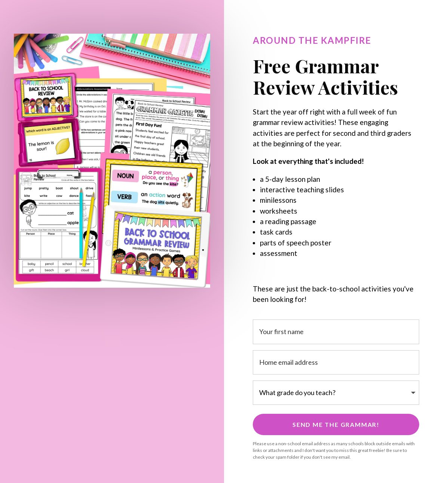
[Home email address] (336, 362)
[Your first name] (336, 332)
